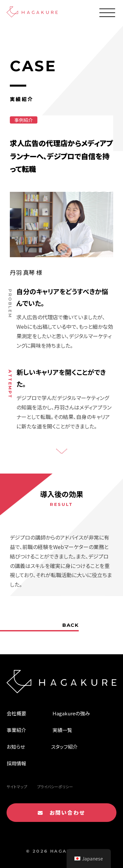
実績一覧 (62, 730)
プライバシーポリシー (55, 787)
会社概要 (16, 713)
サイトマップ (17, 787)
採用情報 (16, 763)
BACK (71, 625)
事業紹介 (16, 730)
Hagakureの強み (71, 713)
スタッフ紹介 (64, 747)
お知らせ (16, 747)
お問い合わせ (61, 812)
